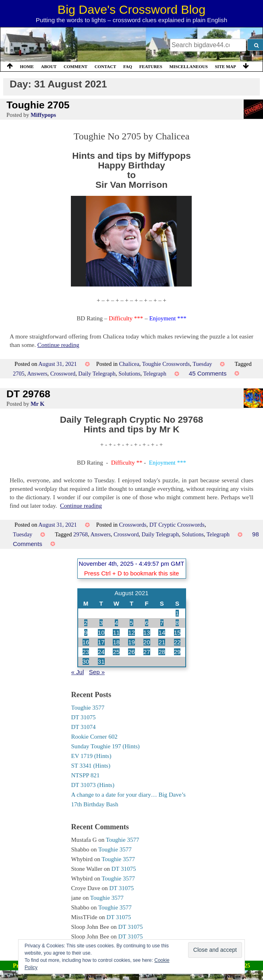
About (49, 66)
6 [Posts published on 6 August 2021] (147, 623)
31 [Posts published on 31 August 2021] (101, 661)
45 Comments (208, 373)
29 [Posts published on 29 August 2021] (177, 652)
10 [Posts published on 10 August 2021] (101, 632)
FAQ (128, 66)
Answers (37, 374)
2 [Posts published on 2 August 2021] (86, 623)
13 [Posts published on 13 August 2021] (147, 632)
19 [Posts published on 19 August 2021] (131, 642)
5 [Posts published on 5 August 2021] (131, 623)
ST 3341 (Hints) (91, 766)
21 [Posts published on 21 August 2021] (162, 642)
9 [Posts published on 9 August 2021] (86, 632)
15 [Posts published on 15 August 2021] (177, 632)
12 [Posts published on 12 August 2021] (131, 632)
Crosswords (133, 525)
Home (27, 66)
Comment (76, 66)
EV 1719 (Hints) (91, 756)
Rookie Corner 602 (94, 737)
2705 (19, 374)
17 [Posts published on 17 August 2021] (101, 642)
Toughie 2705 (38, 105)
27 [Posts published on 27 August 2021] (147, 652)
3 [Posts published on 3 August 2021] (101, 623)
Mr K (38, 404)
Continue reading (58, 345)
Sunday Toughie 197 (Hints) (106, 746)
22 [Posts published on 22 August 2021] (177, 642)
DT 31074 (84, 727)
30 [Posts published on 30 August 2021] (86, 661)
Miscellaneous (188, 66)
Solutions (129, 374)
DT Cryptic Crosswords (177, 525)
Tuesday (202, 364)
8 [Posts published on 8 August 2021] (177, 623)
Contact (106, 66)
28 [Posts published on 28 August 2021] (162, 652)
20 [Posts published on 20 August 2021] (147, 642)
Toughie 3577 (88, 708)
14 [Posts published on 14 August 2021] (162, 632)
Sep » (97, 672)
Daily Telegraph (97, 374)
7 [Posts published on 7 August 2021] (162, 623)
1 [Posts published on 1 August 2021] (177, 613)
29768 (81, 534)
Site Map (226, 66)
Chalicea (129, 364)
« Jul (78, 672)
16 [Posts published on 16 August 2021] (86, 642)
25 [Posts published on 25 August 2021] (116, 652)
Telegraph (155, 374)
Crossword (63, 374)
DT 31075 (84, 717)
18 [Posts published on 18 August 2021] (116, 642)
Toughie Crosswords (166, 364)
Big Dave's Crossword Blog (131, 9)
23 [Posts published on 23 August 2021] (86, 652)
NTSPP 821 (86, 775)
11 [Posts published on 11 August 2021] (116, 632)
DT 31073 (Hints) (93, 785)
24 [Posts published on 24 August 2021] (101, 652)
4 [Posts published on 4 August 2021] (116, 623)
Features (151, 66)
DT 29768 (28, 394)
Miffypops (43, 115)
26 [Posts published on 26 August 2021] (131, 652)
